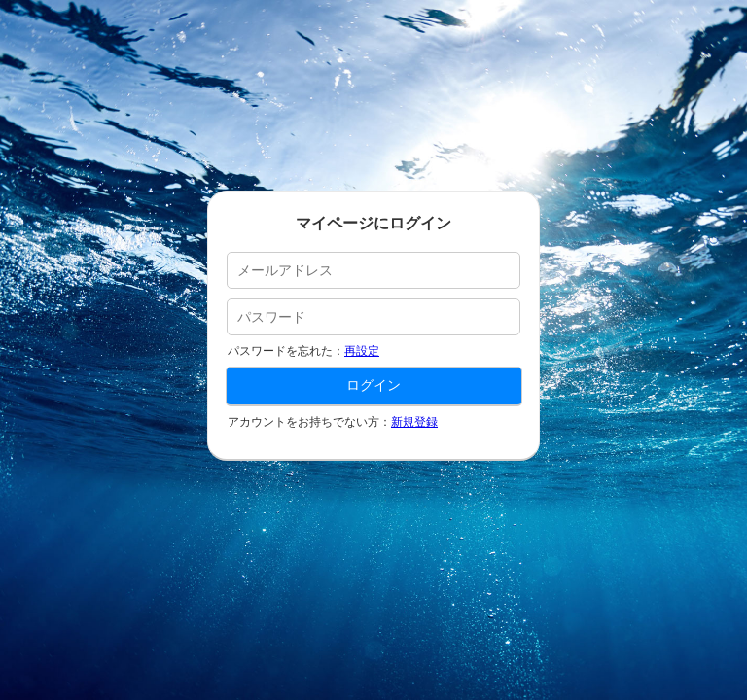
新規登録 (414, 422)
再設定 (362, 351)
